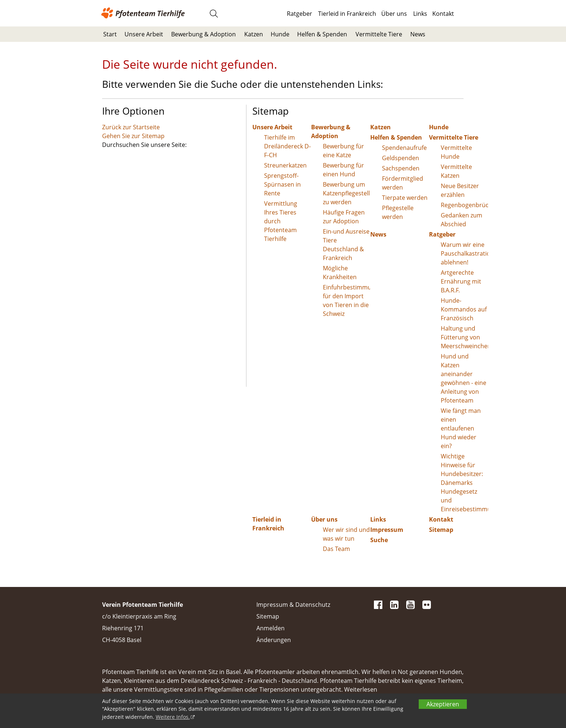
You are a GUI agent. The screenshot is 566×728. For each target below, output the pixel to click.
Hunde (280, 34)
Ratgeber (300, 14)
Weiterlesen (361, 689)
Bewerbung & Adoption (203, 34)
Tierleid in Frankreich (347, 14)
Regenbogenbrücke (464, 205)
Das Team (336, 549)
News (418, 34)
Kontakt (443, 14)
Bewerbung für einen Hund (343, 170)
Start (110, 34)
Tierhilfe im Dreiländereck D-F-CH (287, 146)
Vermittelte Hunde (456, 152)
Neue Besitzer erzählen (460, 190)
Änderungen (274, 640)
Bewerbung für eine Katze (343, 151)
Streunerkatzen (285, 165)
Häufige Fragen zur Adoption (344, 217)
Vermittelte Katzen (456, 171)
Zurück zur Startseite (131, 127)
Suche (379, 540)
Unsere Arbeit (144, 34)
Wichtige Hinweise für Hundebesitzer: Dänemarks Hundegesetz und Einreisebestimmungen (464, 483)
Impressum (387, 530)
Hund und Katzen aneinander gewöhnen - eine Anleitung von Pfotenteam (464, 378)
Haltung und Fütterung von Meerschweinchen (464, 337)
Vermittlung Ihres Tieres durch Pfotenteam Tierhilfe (281, 221)
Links (420, 14)
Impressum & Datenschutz (293, 605)
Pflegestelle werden (398, 212)
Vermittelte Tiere (379, 34)
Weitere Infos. (173, 717)
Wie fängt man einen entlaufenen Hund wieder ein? (461, 428)
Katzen (254, 34)
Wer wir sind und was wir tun (346, 534)
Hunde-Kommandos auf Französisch (464, 309)
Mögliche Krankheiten (340, 273)
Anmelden (271, 628)
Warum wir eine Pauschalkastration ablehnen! (464, 253)
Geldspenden (401, 158)
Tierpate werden (405, 198)
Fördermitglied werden (403, 183)
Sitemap (441, 530)
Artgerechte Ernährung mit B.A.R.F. (461, 281)
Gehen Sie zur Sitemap (133, 136)
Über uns (394, 14)
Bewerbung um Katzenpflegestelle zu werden (347, 193)
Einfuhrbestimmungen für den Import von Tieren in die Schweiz (347, 300)
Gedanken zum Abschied (462, 220)
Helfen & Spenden (322, 34)
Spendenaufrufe (404, 148)
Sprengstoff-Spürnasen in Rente (282, 184)
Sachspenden (401, 168)
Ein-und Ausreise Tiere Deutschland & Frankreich (346, 245)
